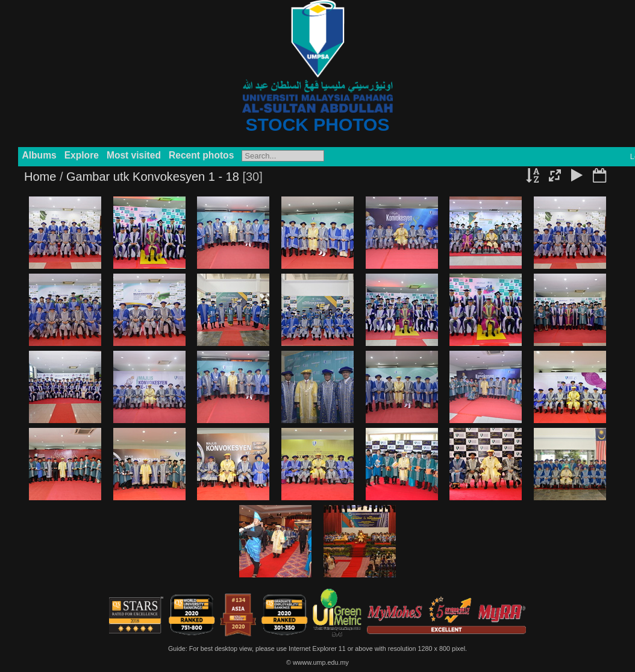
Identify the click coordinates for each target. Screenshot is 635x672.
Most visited (134, 155)
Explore (82, 155)
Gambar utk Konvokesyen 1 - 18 (153, 177)
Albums (39, 155)
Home (40, 177)
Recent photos (201, 155)
